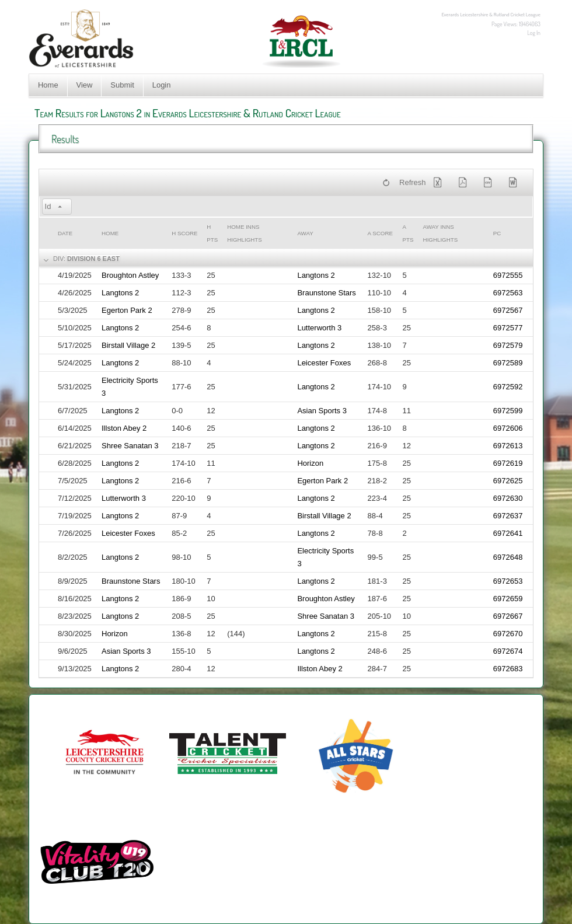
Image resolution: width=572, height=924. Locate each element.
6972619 (508, 463)
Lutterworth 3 (319, 328)
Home (48, 85)
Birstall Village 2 (128, 345)
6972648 (508, 557)
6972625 (508, 481)
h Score (184, 233)
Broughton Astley (130, 275)
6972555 (508, 275)
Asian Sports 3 (322, 411)
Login (162, 85)
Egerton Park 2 (127, 310)
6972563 (508, 293)
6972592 (508, 387)
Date (65, 233)
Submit (122, 85)
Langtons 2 (316, 275)
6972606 (508, 428)
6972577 (508, 328)
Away (305, 233)
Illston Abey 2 (124, 428)
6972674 (508, 651)
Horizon (310, 463)
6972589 (508, 363)
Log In (534, 33)
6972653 (508, 581)
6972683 (508, 669)
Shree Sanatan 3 (130, 446)
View (85, 85)
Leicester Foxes (324, 363)
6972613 (508, 446)
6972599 (508, 411)
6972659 (508, 599)
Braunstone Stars (326, 293)
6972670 (508, 634)
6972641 (508, 533)
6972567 (508, 310)
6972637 (508, 516)
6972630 (508, 498)
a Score (380, 233)
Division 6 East (93, 259)
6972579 (508, 345)
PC (497, 233)
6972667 (508, 616)
